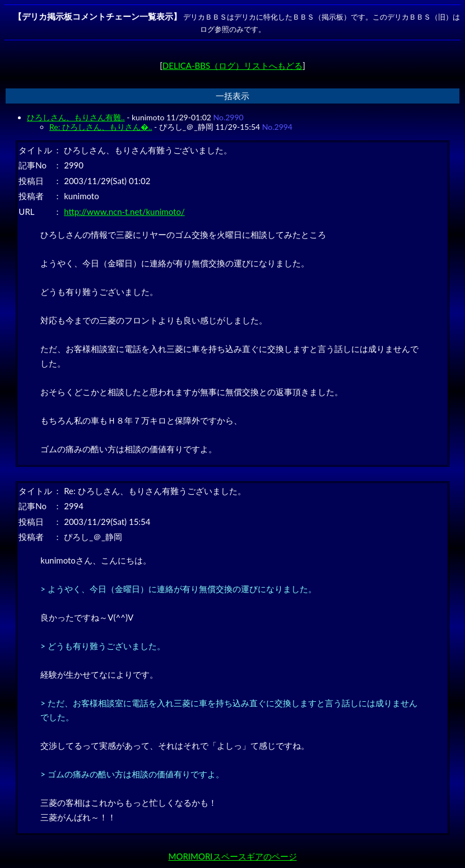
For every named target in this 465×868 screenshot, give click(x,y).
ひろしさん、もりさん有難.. (76, 117)
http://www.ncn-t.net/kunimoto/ (124, 212)
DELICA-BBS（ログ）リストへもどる (232, 65)
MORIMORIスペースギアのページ (232, 856)
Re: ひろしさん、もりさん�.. (101, 127)
